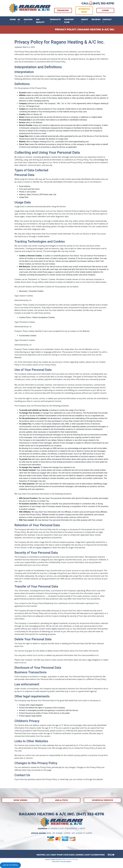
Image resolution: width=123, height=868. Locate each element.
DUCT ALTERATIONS (95, 855)
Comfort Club (69, 21)
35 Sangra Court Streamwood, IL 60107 (67, 828)
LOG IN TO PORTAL (10, 865)
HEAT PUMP (57, 855)
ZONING (80, 855)
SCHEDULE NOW (84, 10)
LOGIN (105, 10)
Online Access (56, 859)
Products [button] (55, 19)
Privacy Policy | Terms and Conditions (61, 862)
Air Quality (40, 21)
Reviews (96, 19)
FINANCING (63, 10)
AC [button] (19, 19)
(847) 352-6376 (103, 3)
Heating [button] (28, 19)
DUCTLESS (69, 855)
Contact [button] (107, 19)
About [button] (85, 19)
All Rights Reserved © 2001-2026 (69, 860)
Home (13, 19)
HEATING (41, 855)
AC (48, 855)
